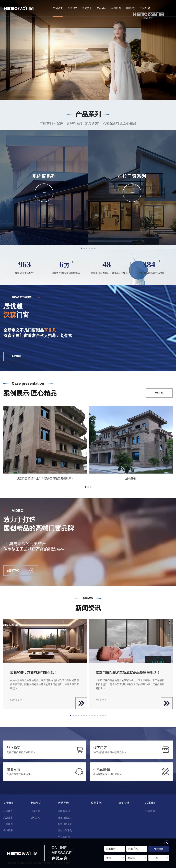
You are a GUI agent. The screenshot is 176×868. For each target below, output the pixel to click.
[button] (8, 89)
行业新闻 (35, 811)
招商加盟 (131, 8)
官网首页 (58, 8)
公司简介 (8, 811)
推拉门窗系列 (65, 818)
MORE (17, 356)
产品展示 (102, 8)
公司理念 (8, 824)
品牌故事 (8, 818)
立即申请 (159, 849)
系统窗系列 (64, 811)
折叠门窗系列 (65, 824)
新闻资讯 (87, 8)
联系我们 (145, 8)
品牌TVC (21, 571)
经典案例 (116, 8)
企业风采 (8, 830)
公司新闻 (35, 818)
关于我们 (73, 8)
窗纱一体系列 (65, 830)
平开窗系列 (64, 837)
